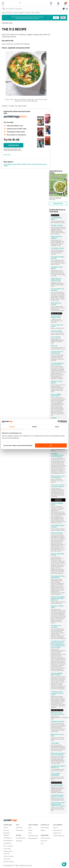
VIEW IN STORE (58, 204)
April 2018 (28, 13)
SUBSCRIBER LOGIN (10, 164)
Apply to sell (44, 841)
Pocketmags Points (33, 836)
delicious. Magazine (19, 13)
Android (30, 830)
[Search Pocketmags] (4, 9)
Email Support (20, 830)
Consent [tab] (12, 427)
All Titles (6, 828)
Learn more (7, 155)
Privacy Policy (7, 849)
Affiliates (43, 830)
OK (51, 445)
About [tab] (57, 427)
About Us (55, 828)
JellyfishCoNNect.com (59, 836)
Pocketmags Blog (8, 841)
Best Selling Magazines (7, 834)
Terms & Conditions (9, 856)
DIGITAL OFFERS (32, 164)
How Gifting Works (21, 838)
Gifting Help (19, 841)
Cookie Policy (7, 859)
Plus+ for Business (8, 846)
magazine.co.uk (57, 833)
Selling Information (45, 838)
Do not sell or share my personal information (18, 445)
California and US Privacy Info (8, 852)
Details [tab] (34, 427)
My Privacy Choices (9, 862)
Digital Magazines (33, 838)
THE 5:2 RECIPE (35, 13)
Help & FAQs (19, 828)
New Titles (6, 830)
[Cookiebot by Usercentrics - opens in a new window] (59, 422)
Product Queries (45, 828)
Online (30, 833)
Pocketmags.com (57, 830)
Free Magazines (8, 838)
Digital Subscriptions (7, 13)
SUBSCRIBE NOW (13, 145)
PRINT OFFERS (21, 164)
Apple (30, 828)
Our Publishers (7, 843)
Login (42, 843)
